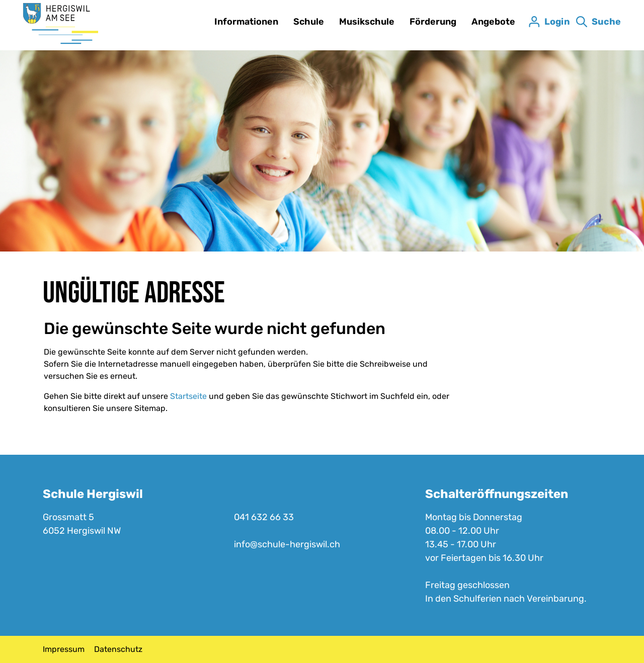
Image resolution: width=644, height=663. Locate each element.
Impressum (64, 649)
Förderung (433, 22)
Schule (309, 22)
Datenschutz (118, 649)
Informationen (246, 22)
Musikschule (367, 22)
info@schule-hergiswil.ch (287, 544)
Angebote (493, 22)
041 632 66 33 (264, 517)
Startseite (188, 396)
